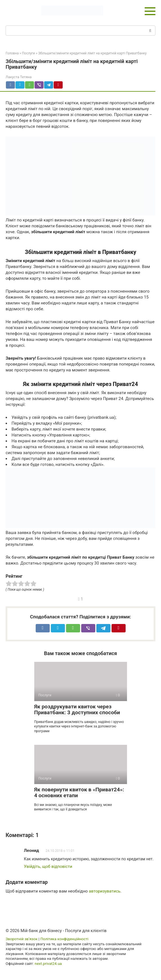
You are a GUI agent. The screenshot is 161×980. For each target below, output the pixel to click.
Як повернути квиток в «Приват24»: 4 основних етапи (79, 792)
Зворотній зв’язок (22, 939)
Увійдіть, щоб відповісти (48, 866)
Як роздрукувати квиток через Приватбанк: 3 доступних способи (77, 709)
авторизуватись (105, 891)
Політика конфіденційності (64, 939)
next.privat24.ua (48, 963)
